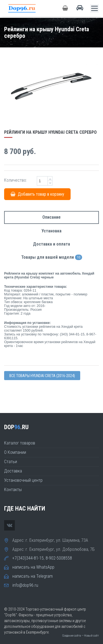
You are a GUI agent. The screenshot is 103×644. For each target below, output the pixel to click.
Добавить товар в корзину (37, 194)
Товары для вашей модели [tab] (52, 257)
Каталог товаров (20, 443)
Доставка (13, 471)
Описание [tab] (51, 217)
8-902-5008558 (59, 558)
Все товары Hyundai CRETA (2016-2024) (42, 376)
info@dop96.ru (25, 585)
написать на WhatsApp (33, 567)
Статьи (11, 462)
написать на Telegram (33, 576)
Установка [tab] (51, 231)
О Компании (15, 452)
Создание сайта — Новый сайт (80, 636)
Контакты (13, 490)
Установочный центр (23, 480)
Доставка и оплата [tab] (51, 244)
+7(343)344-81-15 (28, 558)
